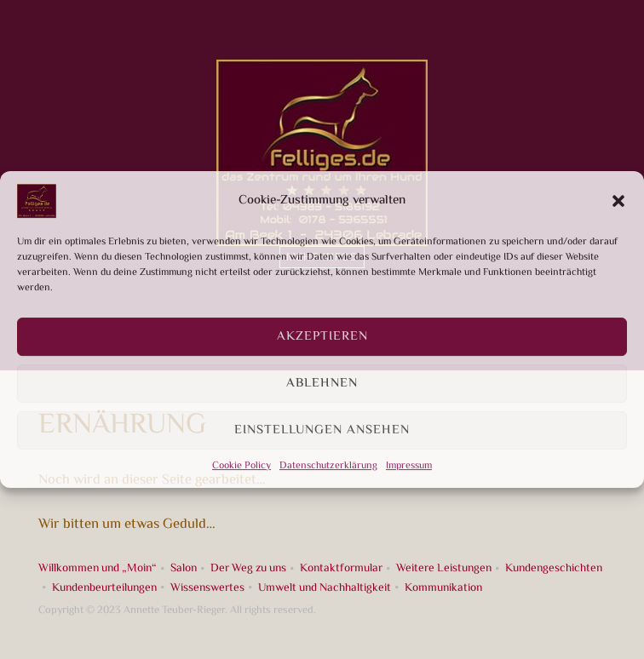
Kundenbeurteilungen (104, 588)
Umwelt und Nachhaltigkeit (325, 588)
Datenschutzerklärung (328, 466)
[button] (618, 201)
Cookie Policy (241, 466)
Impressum (409, 466)
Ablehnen (322, 384)
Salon (184, 568)
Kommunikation (443, 588)
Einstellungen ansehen (322, 430)
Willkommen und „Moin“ (98, 568)
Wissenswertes (207, 588)
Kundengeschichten (554, 568)
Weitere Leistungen (444, 568)
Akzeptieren (322, 337)
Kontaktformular (341, 568)
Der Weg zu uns (248, 568)
